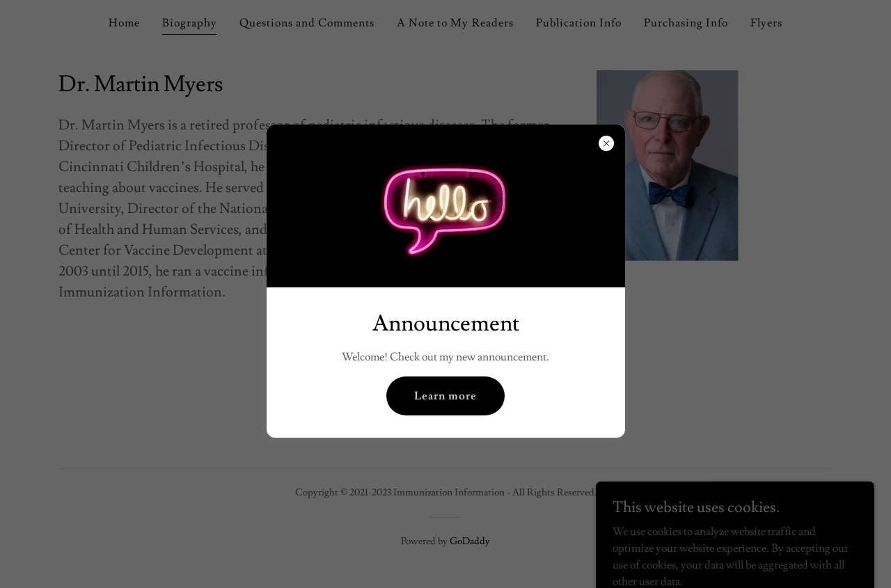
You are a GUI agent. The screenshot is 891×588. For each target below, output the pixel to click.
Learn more (445, 396)
